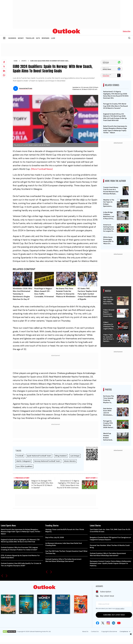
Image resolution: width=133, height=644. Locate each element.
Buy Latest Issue (107, 596)
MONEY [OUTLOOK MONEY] (21, 38)
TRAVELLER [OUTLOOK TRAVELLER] (30, 38)
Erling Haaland (61, 456)
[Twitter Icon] (103, 623)
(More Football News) (42, 169)
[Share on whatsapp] (4, 75)
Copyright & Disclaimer (109, 631)
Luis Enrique (75, 456)
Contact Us (95, 631)
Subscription (106, 592)
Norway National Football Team (47, 461)
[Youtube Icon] (119, 623)
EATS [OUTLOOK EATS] (38, 38)
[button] (2, 576)
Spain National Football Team (39, 456)
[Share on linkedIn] (4, 71)
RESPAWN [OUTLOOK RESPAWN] (45, 38)
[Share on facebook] (4, 62)
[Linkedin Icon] (114, 623)
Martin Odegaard (24, 461)
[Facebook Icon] (98, 623)
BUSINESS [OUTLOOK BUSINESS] (12, 38)
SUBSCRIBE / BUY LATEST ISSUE (114, 615)
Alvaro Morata (70, 461)
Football (20, 456)
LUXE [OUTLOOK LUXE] (53, 38)
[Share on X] (4, 66)
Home (16, 61)
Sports (24, 61)
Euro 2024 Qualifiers (24, 466)
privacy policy (120, 608)
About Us (85, 631)
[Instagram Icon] (108, 623)
